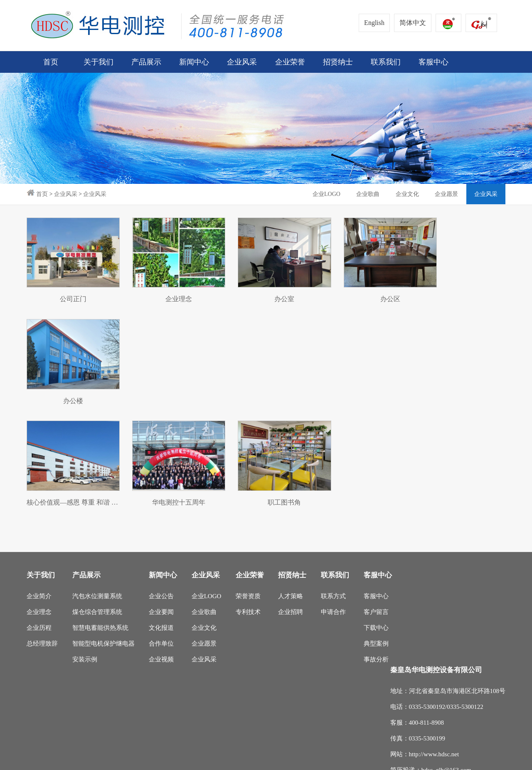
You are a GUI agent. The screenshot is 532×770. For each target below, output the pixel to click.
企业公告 (161, 484)
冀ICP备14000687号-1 (174, 759)
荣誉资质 (248, 484)
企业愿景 (446, 194)
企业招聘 (291, 500)
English (374, 23)
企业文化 (406, 194)
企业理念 (39, 500)
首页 (51, 62)
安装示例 (85, 547)
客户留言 (376, 500)
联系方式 (333, 484)
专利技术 (248, 500)
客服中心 (376, 484)
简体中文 (413, 23)
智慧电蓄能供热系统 (100, 515)
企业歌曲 (366, 194)
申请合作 (333, 500)
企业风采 (66, 194)
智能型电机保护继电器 (103, 531)
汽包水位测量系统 (97, 484)
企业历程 (39, 515)
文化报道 (161, 515)
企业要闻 (161, 500)
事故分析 (376, 547)
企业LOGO (324, 194)
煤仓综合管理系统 (97, 500)
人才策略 (291, 484)
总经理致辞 (42, 531)
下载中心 (376, 515)
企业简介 (39, 484)
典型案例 (376, 531)
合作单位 (161, 531)
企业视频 (161, 547)
